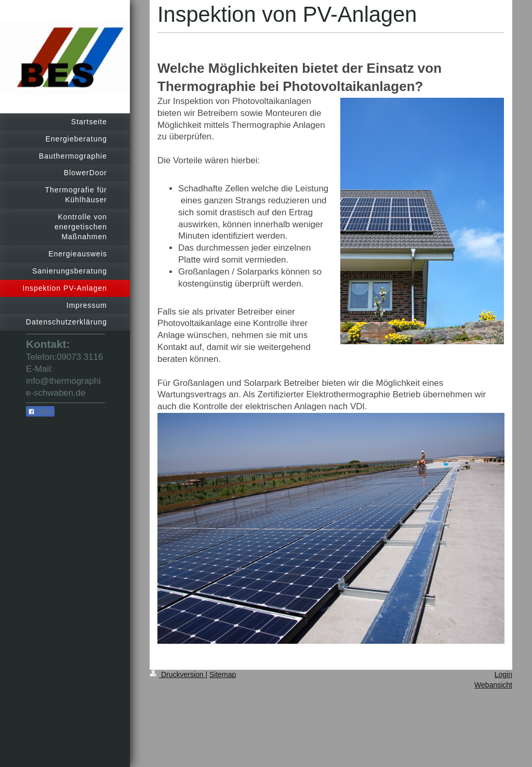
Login (503, 674)
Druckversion (177, 674)
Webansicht (493, 685)
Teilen (40, 412)
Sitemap (223, 674)
